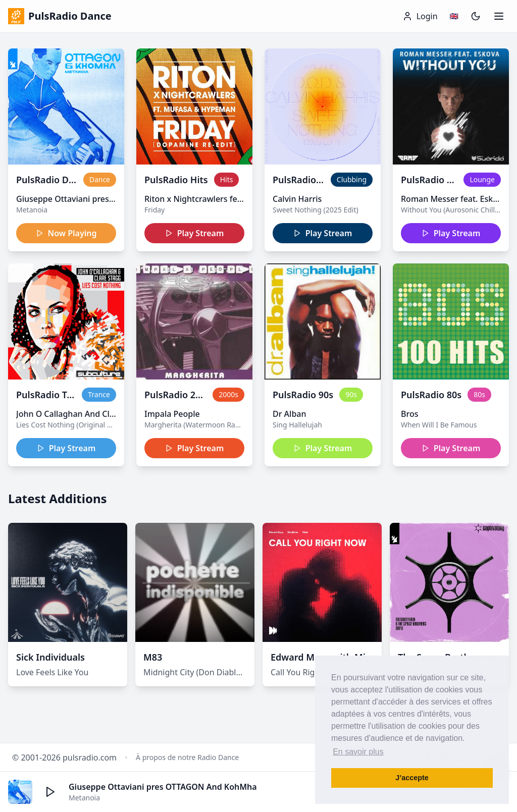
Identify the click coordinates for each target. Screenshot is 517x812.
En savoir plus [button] (358, 752)
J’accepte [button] (412, 778)
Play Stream (195, 233)
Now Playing (66, 233)
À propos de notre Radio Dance (187, 757)
